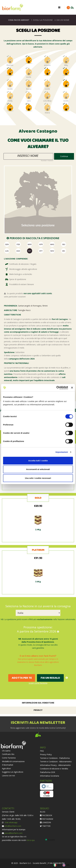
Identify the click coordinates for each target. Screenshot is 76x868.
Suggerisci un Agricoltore (13, 772)
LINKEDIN (45, 822)
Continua (64, 156)
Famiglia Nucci (24, 310)
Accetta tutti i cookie (38, 461)
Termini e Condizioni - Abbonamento (56, 762)
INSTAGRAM (47, 819)
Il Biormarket (8, 765)
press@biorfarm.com (13, 833)
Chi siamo (6, 751)
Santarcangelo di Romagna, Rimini (33, 306)
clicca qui (31, 840)
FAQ (42, 751)
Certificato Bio (8, 754)
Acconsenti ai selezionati (38, 469)
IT (59, 865)
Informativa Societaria (49, 776)
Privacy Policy (46, 754)
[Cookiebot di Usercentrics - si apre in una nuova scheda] (56, 388)
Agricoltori (6, 768)
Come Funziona (9, 758)
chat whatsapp (11, 822)
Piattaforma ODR (47, 772)
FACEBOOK (46, 815)
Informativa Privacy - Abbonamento (55, 765)
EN (68, 865)
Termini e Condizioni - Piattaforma (55, 758)
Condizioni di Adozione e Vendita (54, 769)
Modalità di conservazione (13, 761)
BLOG (43, 812)
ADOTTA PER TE (22, 678)
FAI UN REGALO (50, 678)
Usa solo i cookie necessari (38, 478)
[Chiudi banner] (72, 388)
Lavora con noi (8, 776)
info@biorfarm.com (13, 826)
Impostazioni (62, 452)
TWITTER (45, 826)
